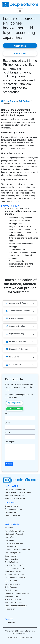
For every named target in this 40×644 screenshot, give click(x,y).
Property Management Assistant (17, 593)
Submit (9, 464)
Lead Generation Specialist (15, 578)
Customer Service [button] (15, 326)
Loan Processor (11, 581)
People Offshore (9, 101)
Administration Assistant (14, 534)
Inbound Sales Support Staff (15, 568)
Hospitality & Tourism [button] (17, 349)
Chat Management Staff (14, 543)
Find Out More (10, 206)
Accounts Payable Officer (14, 531)
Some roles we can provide (15, 499)
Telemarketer (10, 609)
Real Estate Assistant (13, 600)
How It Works (12, 486)
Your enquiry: (10, 442)
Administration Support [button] (18, 311)
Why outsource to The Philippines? (18, 492)
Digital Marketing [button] (15, 334)
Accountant (9, 528)
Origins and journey (12, 506)
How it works (20, 54)
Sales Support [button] (14, 365)
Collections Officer (12, 547)
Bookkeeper (9, 540)
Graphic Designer (11, 562)
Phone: (8, 432)
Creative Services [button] (15, 319)
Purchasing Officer (12, 596)
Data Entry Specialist (13, 553)
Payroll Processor (11, 590)
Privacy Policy (13, 637)
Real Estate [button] (12, 357)
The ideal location (11, 512)
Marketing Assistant (12, 584)
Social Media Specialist (13, 603)
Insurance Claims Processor (15, 575)
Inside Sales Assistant (13, 572)
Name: (7, 413)
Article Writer (10, 537)
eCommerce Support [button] (16, 342)
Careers (9, 619)
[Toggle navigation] (20, 11)
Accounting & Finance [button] (17, 303)
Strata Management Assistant (16, 606)
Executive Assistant (12, 559)
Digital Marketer (11, 556)
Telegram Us (14, 403)
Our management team (13, 509)
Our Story (10, 503)
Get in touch (20, 46)
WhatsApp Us (15, 409)
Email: (7, 423)
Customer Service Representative (17, 550)
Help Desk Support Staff (14, 565)
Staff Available (24, 101)
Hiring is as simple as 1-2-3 (15, 495)
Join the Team (10, 622)
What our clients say (12, 515)
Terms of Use (27, 637)
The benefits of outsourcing (15, 489)
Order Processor (11, 587)
